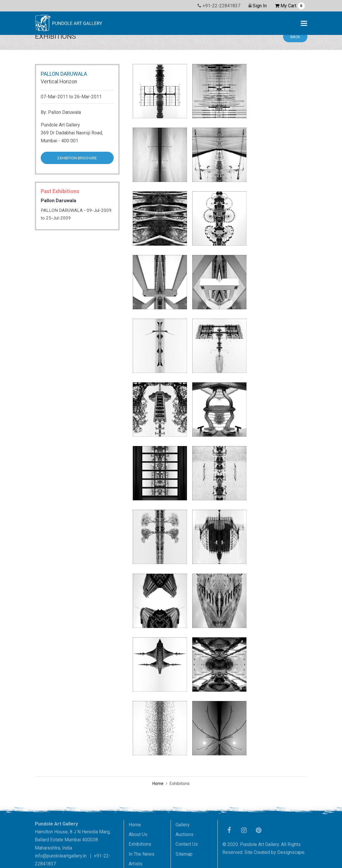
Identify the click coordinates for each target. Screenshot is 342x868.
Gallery (183, 825)
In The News (142, 854)
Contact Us (187, 844)
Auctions (184, 834)
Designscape (291, 852)
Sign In (260, 6)
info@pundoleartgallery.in (61, 856)
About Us (138, 834)
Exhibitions (140, 844)
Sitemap (184, 854)
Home (158, 783)
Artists (136, 864)
